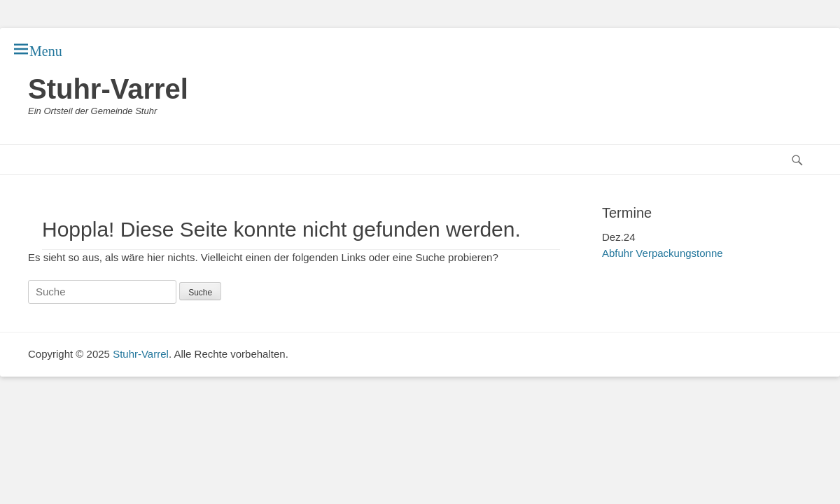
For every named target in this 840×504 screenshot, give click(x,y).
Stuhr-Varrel (108, 89)
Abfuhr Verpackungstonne (663, 253)
